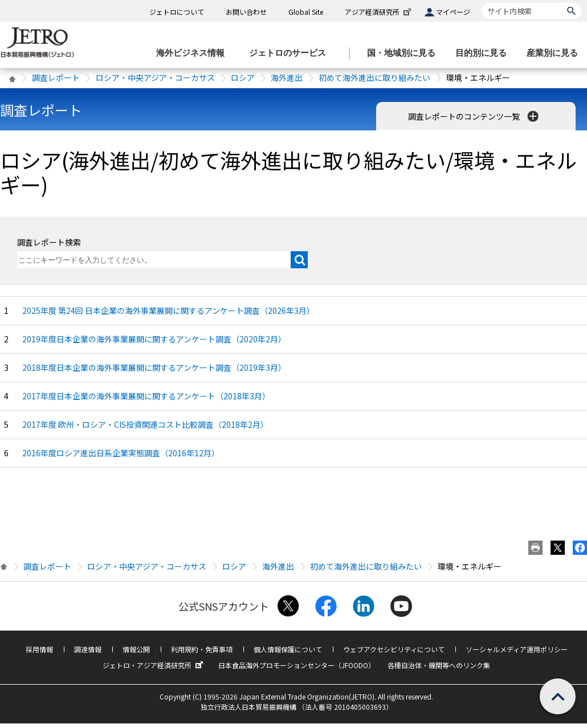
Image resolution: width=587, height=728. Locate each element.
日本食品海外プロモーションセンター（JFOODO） (297, 665)
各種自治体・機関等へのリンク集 (439, 665)
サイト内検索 (481, 3)
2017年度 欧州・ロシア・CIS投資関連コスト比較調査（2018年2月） (145, 424)
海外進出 (287, 77)
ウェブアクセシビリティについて (394, 649)
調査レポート (56, 77)
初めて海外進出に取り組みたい (374, 77)
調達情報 (88, 649)
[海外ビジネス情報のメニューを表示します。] (194, 53)
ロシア (243, 77)
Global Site (306, 12)
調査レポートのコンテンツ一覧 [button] (474, 116)
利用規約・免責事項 (202, 649)
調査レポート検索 (49, 242)
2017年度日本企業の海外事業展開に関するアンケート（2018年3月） (146, 396)
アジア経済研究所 (379, 12)
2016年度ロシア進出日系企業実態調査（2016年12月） (121, 453)
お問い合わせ (246, 12)
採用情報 (39, 649)
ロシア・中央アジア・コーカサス (155, 77)
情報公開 (136, 649)
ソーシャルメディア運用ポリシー (517, 649)
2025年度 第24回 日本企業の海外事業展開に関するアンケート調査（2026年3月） (168, 310)
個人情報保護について (288, 649)
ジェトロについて (177, 12)
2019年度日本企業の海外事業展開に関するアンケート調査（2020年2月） (154, 339)
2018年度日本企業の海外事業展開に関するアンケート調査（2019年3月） (154, 367)
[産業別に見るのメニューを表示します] (556, 53)
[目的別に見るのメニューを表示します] (484, 53)
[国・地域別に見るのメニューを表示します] (405, 53)
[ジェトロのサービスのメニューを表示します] (291, 53)
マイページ (453, 12)
